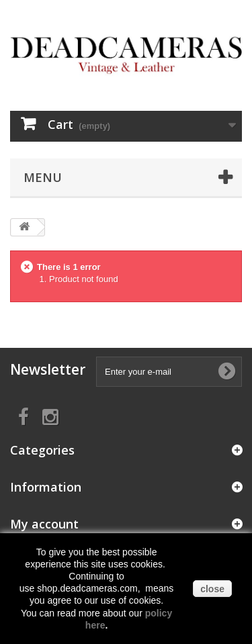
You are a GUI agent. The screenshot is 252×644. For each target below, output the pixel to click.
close (212, 589)
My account (44, 524)
